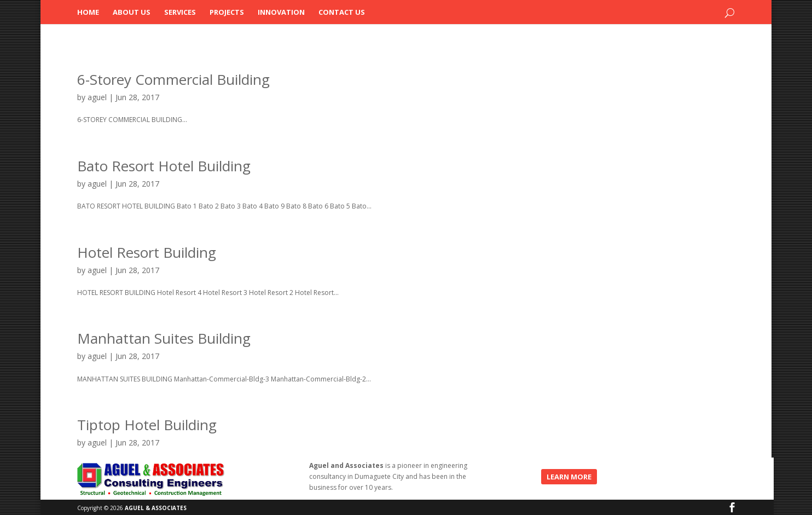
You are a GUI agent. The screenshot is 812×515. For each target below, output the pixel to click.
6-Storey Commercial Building (173, 79)
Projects (227, 13)
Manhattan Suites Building (164, 338)
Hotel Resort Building (147, 252)
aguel (97, 97)
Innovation (281, 13)
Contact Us (342, 13)
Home (88, 13)
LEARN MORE (569, 477)
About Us (132, 13)
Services (180, 13)
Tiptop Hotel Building (147, 425)
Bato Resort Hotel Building (164, 166)
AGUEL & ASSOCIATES (156, 508)
